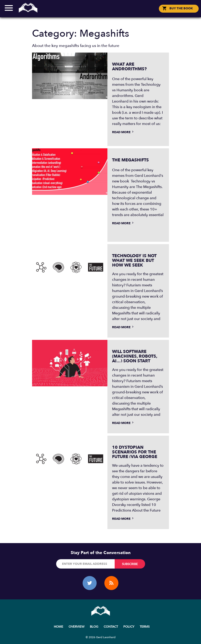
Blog (94, 627)
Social (100, 12)
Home (58, 627)
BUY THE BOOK (181, 8)
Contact (111, 627)
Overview (77, 627)
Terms (145, 627)
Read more (123, 132)
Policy (129, 627)
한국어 (103, 13)
